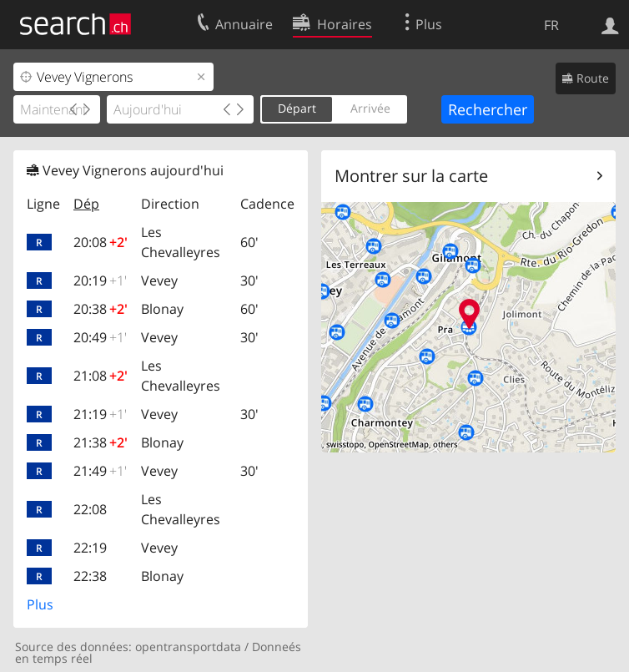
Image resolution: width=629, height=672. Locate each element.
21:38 (101, 442)
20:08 (101, 242)
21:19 (100, 414)
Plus (40, 604)
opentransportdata (188, 647)
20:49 (100, 337)
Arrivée (370, 108)
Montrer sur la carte (411, 176)
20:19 (100, 280)
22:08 (90, 509)
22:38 (90, 576)
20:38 (101, 309)
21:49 (100, 471)
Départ (297, 108)
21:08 (101, 376)
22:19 (90, 548)
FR (551, 25)
